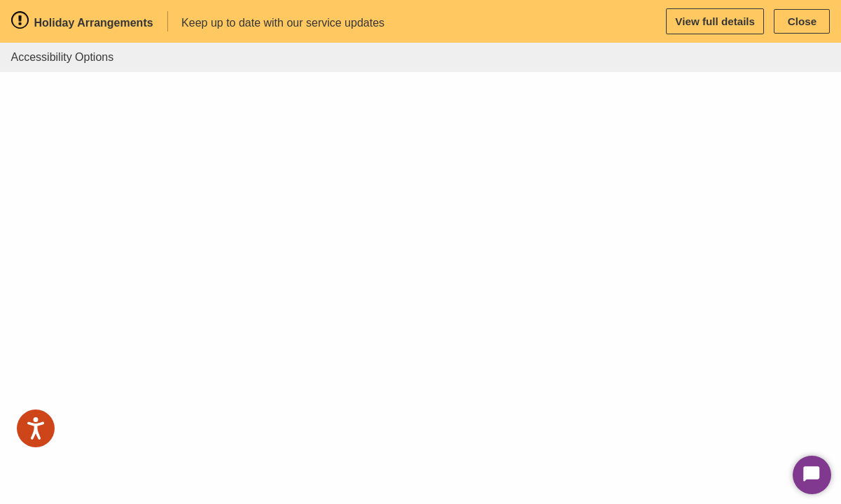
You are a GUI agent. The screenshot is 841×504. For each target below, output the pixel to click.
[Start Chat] (812, 475)
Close (802, 21)
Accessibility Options (63, 57)
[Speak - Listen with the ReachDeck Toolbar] (36, 428)
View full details (715, 21)
